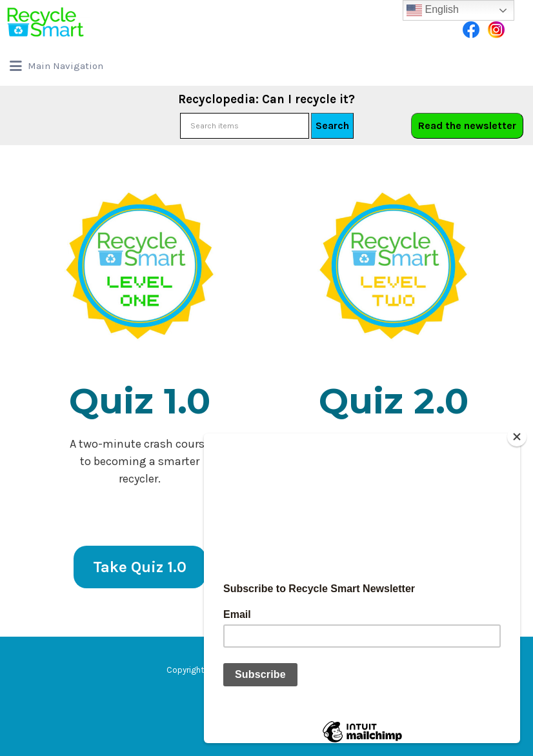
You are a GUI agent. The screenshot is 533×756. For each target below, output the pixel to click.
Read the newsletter (467, 125)
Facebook (471, 30)
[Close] (517, 437)
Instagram (496, 30)
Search (332, 125)
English (433, 10)
